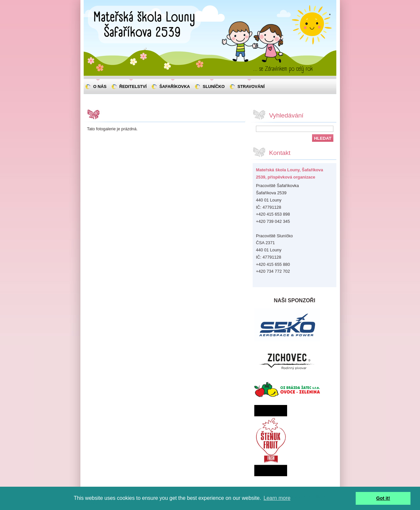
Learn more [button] (277, 498)
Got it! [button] (383, 498)
